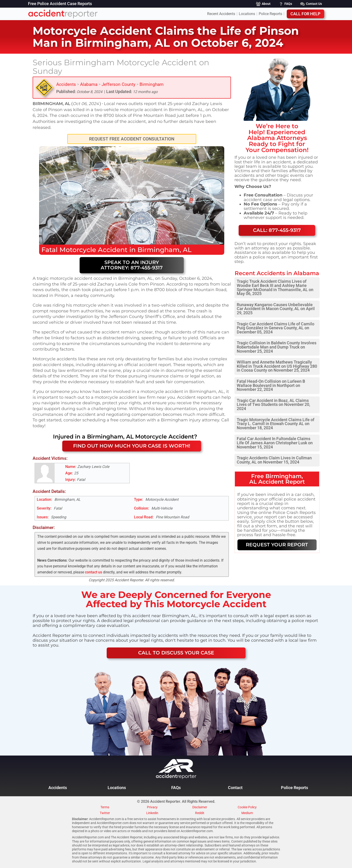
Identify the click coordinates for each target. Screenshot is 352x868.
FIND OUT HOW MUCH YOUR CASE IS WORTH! (132, 446)
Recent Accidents (221, 14)
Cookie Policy (247, 807)
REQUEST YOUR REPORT (277, 545)
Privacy (152, 807)
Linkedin (152, 813)
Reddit (200, 813)
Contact (235, 788)
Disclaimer (200, 807)
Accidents (66, 84)
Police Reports (270, 14)
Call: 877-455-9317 (277, 230)
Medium (247, 813)
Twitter (105, 813)
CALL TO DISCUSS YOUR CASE (176, 653)
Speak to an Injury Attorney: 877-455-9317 (132, 265)
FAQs (176, 788)
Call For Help (305, 14)
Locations (247, 14)
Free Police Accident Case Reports (60, 4)
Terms (105, 807)
